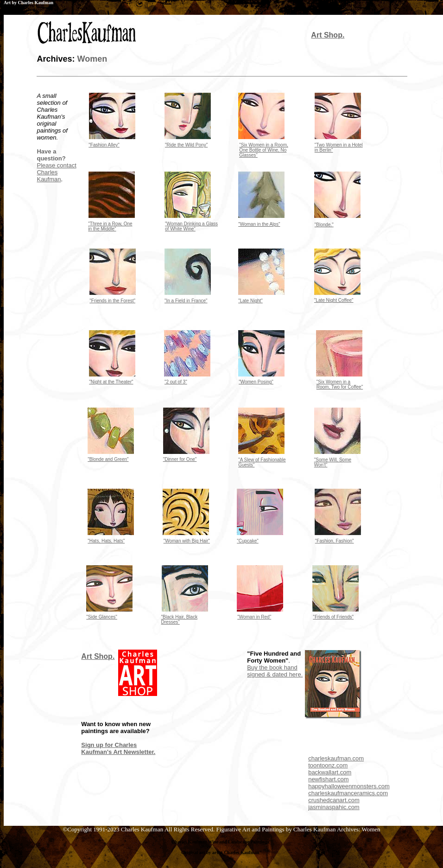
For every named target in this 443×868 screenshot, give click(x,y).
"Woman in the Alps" (259, 224)
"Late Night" (250, 301)
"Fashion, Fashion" (335, 541)
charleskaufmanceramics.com (348, 793)
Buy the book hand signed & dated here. (275, 671)
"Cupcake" (248, 541)
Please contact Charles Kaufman (56, 172)
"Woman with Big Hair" (187, 541)
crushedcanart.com (334, 800)
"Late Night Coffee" (334, 300)
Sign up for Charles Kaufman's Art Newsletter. (118, 748)
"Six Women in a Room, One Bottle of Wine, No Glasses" (264, 150)
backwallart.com (330, 772)
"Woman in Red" (254, 617)
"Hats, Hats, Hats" (106, 541)
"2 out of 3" (176, 382)
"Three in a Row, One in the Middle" (110, 226)
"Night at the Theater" (111, 382)
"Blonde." (324, 225)
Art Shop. (328, 35)
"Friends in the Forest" (112, 301)
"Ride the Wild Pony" (186, 145)
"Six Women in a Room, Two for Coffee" (340, 384)
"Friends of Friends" (333, 617)
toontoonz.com (328, 765)
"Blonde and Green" (108, 459)
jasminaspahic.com (334, 807)
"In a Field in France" (186, 301)
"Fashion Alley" (104, 145)
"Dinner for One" (180, 459)
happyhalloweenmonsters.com (349, 786)
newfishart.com (328, 779)
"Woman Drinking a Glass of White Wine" (191, 226)
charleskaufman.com (336, 758)
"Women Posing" (256, 382)
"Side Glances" (102, 617)
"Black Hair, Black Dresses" (180, 619)
